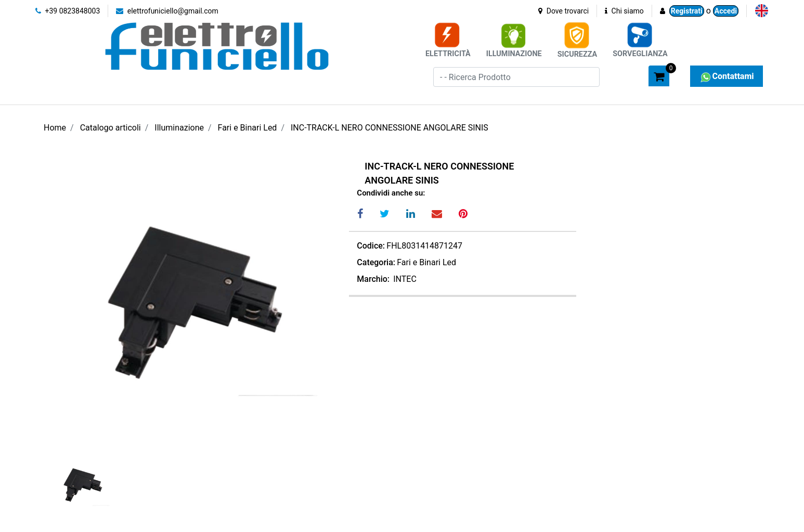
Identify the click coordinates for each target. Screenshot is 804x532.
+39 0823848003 (68, 11)
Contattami (726, 76)
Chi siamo (624, 11)
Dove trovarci (563, 11)
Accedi (726, 11)
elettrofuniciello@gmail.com (167, 11)
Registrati (687, 11)
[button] (616, 75)
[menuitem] (762, 11)
